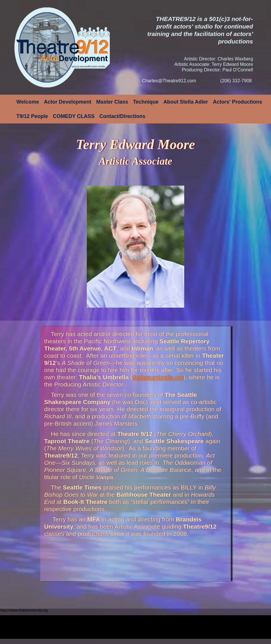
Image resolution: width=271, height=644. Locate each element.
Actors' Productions (238, 102)
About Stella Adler (186, 102)
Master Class (112, 102)
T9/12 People (32, 116)
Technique (146, 102)
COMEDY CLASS (74, 116)
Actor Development (68, 102)
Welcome (28, 102)
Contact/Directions (122, 116)
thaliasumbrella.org (158, 377)
